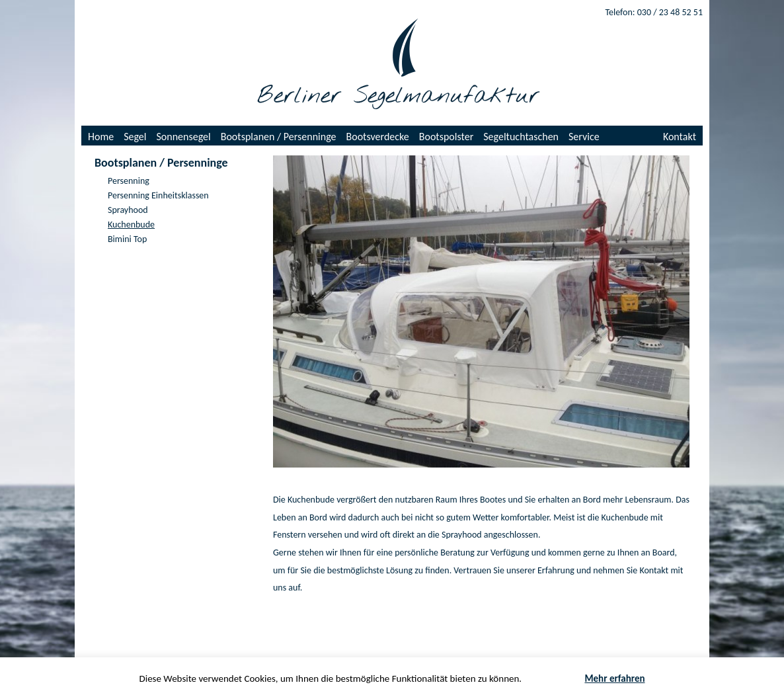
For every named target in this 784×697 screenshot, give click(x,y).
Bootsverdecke (378, 137)
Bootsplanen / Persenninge (279, 137)
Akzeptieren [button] (554, 679)
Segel (135, 137)
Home (101, 137)
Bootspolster (447, 137)
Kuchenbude (131, 225)
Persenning (129, 181)
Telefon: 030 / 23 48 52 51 (654, 12)
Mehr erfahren (614, 678)
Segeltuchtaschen (521, 137)
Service (584, 137)
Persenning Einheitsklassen (158, 195)
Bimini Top (127, 239)
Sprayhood (128, 210)
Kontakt (680, 137)
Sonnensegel (184, 137)
